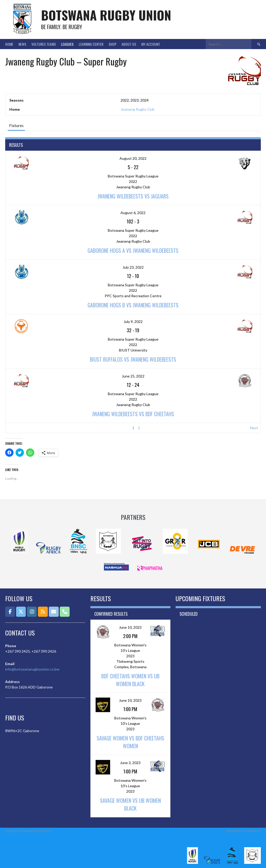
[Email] (54, 612)
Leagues (67, 44)
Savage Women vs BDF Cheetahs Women (130, 742)
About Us (129, 44)
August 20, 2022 (133, 158)
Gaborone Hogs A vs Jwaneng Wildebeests (133, 250)
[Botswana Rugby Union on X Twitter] (21, 612)
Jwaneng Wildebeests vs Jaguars (133, 196)
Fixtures (16, 125)
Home (9, 44)
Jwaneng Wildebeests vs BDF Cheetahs (133, 414)
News (22, 44)
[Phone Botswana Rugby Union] (65, 612)
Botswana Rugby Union (106, 15)
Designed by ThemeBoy (243, 831)
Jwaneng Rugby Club (138, 109)
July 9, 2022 (133, 322)
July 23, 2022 (133, 267)
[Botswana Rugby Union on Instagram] (32, 612)
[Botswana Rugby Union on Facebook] (10, 612)
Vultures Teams (44, 44)
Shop (112, 44)
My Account (151, 44)
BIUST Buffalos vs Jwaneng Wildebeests (133, 359)
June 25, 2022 (133, 376)
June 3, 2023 (130, 763)
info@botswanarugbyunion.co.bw (32, 669)
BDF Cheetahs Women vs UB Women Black (130, 680)
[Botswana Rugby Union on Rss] (43, 612)
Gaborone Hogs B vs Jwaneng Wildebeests (133, 305)
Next (254, 428)
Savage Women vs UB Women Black (130, 804)
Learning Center (91, 44)
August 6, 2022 (133, 213)
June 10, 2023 (130, 627)
